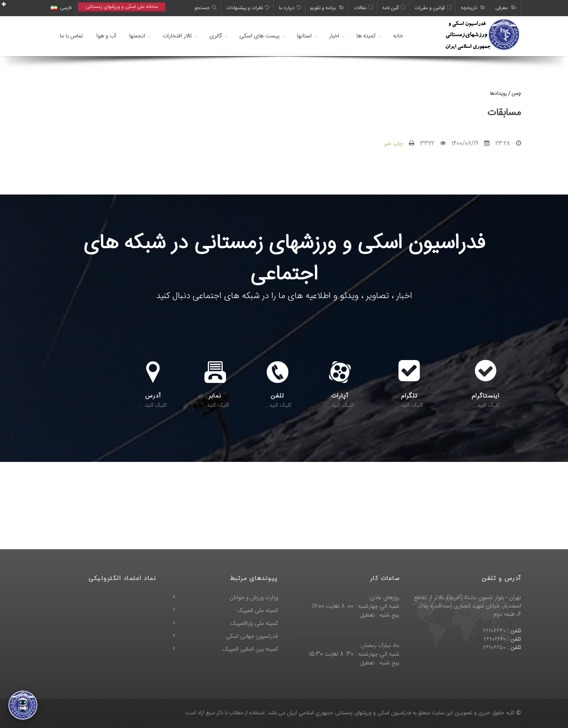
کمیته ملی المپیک (258, 611)
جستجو (205, 8)
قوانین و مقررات (433, 8)
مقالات (363, 8)
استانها (304, 36)
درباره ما (290, 8)
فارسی (61, 8)
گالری (216, 36)
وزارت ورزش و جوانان (254, 598)
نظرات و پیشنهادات (248, 8)
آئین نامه (394, 8)
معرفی (506, 8)
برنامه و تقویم (327, 8)
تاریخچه (473, 8)
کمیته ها (366, 36)
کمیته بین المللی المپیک (250, 649)
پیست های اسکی (259, 36)
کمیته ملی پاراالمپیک (254, 624)
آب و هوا (106, 36)
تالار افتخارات (177, 36)
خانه (398, 36)
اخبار (334, 36)
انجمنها (137, 36)
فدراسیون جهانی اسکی (252, 637)
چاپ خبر (393, 144)
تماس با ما (71, 36)
